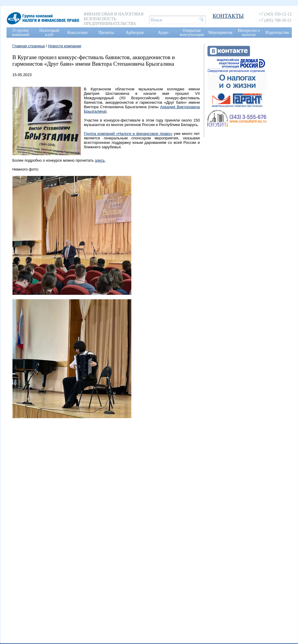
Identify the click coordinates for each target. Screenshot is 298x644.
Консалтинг (78, 33)
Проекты (106, 33)
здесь (100, 160)
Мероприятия (220, 33)
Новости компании (64, 46)
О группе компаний (21, 33)
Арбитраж (135, 33)
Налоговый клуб (49, 33)
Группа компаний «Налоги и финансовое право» (128, 134)
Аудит (163, 33)
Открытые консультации (192, 33)
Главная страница (29, 46)
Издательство (277, 33)
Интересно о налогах (249, 33)
